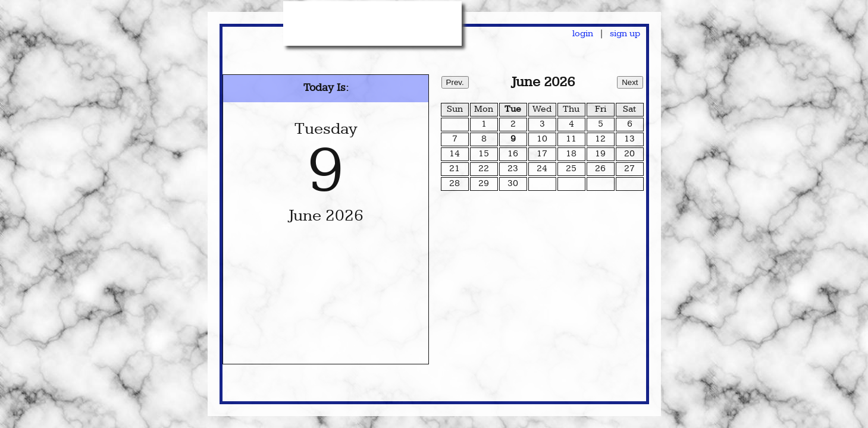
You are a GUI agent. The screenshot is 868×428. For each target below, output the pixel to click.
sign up (625, 34)
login (583, 34)
